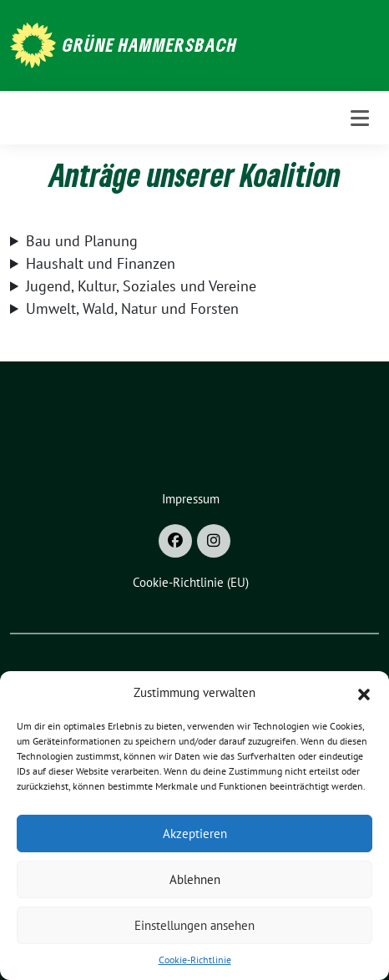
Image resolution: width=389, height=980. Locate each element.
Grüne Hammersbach (150, 44)
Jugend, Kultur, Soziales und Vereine (141, 286)
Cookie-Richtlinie (195, 960)
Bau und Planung (82, 241)
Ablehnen (195, 879)
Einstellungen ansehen (194, 925)
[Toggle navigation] (360, 118)
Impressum (191, 499)
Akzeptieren (195, 834)
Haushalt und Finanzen (101, 263)
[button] (364, 693)
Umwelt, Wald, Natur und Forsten (132, 308)
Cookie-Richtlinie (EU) (191, 582)
